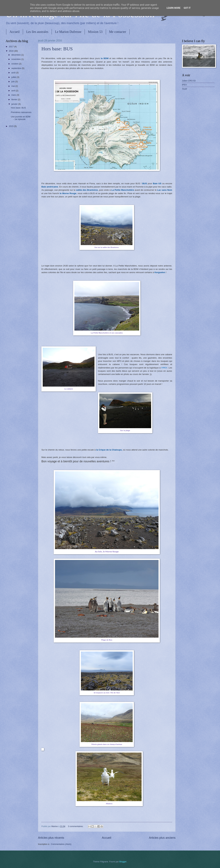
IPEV (184, 85)
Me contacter (118, 32)
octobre (15, 64)
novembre (16, 59)
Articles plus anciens (162, 838)
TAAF (185, 89)
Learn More (173, 8)
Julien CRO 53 (189, 81)
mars (14, 95)
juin (13, 82)
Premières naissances (21, 112)
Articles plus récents (51, 838)
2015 (11, 126)
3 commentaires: (76, 826)
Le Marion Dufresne (68, 32)
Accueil (15, 32)
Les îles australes (37, 32)
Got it (187, 8)
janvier (15, 104)
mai (13, 86)
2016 (11, 51)
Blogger (123, 862)
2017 (11, 47)
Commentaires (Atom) (61, 844)
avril (14, 91)
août (14, 73)
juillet (14, 77)
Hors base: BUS (57, 49)
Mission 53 (95, 32)
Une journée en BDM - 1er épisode (21, 118)
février (14, 99)
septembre (16, 68)
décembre (16, 55)
